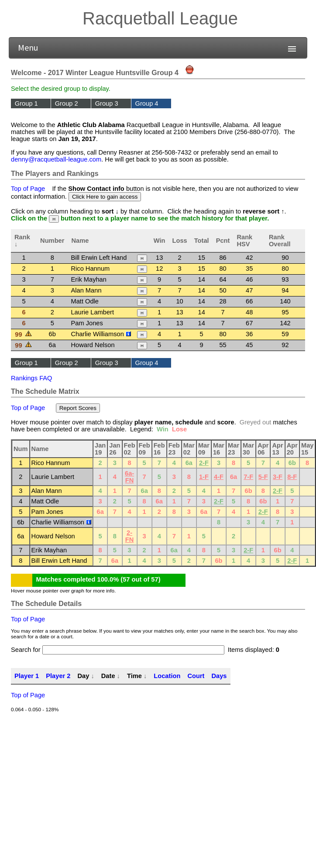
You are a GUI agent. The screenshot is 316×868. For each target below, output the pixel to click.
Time (134, 676)
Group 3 (107, 103)
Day (83, 676)
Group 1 (26, 103)
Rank (22, 237)
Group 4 (147, 103)
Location (167, 676)
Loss (180, 241)
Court (196, 676)
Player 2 (58, 676)
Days (219, 676)
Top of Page (28, 189)
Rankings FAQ (32, 378)
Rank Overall (280, 241)
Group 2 (67, 103)
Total (202, 241)
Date (108, 676)
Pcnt (223, 241)
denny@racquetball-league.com (56, 159)
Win (160, 241)
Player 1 (27, 676)
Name (80, 241)
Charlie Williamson (101, 334)
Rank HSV (244, 241)
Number (52, 241)
